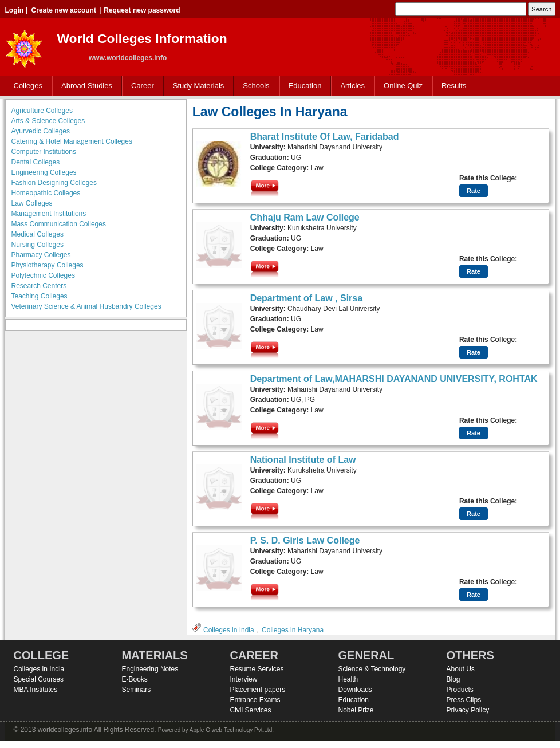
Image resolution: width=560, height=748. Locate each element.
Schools (254, 86)
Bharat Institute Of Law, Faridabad (325, 137)
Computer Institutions (44, 152)
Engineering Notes (150, 669)
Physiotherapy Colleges (48, 265)
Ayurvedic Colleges (41, 131)
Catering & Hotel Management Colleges (72, 141)
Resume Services (257, 669)
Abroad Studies (84, 86)
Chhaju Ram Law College (305, 217)
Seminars (137, 690)
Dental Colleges (36, 162)
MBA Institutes (36, 690)
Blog (453, 679)
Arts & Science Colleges (48, 121)
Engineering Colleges (44, 172)
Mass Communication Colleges (59, 224)
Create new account (64, 10)
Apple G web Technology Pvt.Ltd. (232, 730)
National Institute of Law (303, 460)
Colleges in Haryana (293, 630)
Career (140, 86)
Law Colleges (32, 203)
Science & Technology (372, 669)
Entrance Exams (255, 700)
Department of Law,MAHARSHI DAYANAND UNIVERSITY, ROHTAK (394, 379)
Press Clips (464, 700)
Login (15, 10)
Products (460, 690)
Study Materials (196, 86)
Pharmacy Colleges (41, 255)
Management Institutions (49, 214)
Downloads (355, 690)
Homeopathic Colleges (46, 193)
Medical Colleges (38, 234)
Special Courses (39, 679)
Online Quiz (403, 86)
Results (454, 86)
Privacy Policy (468, 710)
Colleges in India (229, 630)
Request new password (142, 10)
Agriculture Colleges (42, 111)
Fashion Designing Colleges (54, 183)
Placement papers (258, 690)
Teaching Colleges (40, 296)
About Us (461, 669)
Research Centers (39, 286)
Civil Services (251, 710)
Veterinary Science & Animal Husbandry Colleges (86, 306)
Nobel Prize (356, 710)
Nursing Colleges (38, 245)
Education (303, 86)
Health (348, 679)
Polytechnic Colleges (43, 275)
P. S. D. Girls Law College (305, 540)
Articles (352, 86)
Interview (244, 679)
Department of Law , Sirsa (307, 298)
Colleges (26, 86)
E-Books (135, 679)
